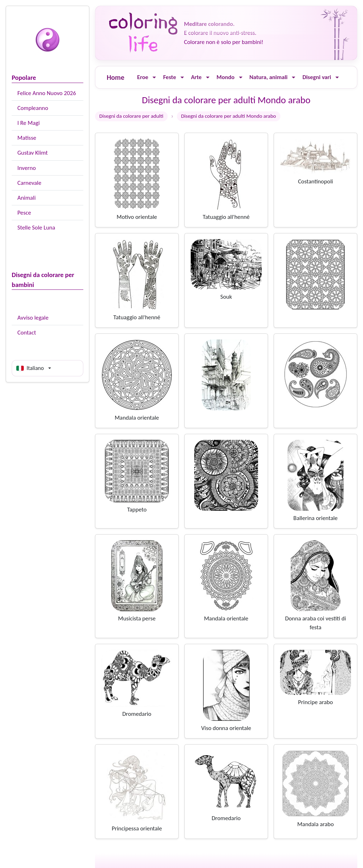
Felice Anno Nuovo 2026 (47, 93)
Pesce (24, 213)
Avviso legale (33, 318)
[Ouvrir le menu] (154, 78)
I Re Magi (29, 123)
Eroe (143, 77)
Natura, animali (269, 77)
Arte (196, 77)
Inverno (27, 168)
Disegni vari (317, 77)
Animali (27, 198)
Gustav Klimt (33, 153)
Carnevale (29, 183)
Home (116, 77)
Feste (169, 77)
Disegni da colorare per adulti (131, 116)
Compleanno (33, 108)
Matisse (27, 138)
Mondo (226, 77)
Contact (27, 333)
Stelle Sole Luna (36, 228)
